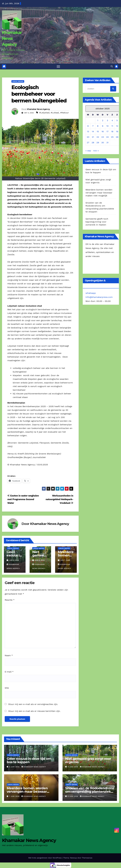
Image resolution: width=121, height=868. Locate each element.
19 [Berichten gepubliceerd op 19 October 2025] (117, 131)
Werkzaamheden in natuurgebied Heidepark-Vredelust (59, 499)
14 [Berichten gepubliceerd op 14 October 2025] (93, 131)
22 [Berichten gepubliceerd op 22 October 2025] (98, 137)
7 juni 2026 (15, 797)
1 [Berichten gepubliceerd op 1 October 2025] (98, 120)
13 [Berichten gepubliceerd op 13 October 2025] (88, 131)
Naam (9, 656)
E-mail (9, 672)
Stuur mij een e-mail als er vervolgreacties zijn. (33, 704)
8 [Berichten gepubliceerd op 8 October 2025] (98, 126)
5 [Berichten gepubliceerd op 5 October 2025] (117, 120)
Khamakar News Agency (12, 38)
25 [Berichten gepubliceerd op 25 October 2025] (112, 137)
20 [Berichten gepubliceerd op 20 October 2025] (88, 137)
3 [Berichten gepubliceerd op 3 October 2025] (107, 120)
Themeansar (87, 858)
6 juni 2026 (73, 797)
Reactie (10, 600)
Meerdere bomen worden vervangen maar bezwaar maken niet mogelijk (99, 193)
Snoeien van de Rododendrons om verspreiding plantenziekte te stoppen (90, 792)
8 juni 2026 (73, 767)
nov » (96, 151)
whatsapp (91, 293)
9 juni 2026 (15, 767)
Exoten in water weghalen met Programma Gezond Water (23, 499)
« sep (88, 151)
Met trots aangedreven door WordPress (45, 858)
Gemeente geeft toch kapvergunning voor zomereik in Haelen (97, 222)
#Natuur (65, 113)
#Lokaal (55, 113)
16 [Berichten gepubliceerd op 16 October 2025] (103, 131)
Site (7, 688)
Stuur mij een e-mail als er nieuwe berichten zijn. (34, 711)
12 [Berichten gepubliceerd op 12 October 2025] (117, 126)
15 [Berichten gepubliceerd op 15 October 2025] (98, 131)
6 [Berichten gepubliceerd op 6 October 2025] (88, 126)
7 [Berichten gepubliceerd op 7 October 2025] (93, 126)
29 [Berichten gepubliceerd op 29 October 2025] (98, 143)
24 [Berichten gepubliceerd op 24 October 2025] (107, 137)
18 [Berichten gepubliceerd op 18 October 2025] (112, 131)
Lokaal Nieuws (18, 81)
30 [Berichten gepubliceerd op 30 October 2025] (103, 143)
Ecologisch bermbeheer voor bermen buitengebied (39, 94)
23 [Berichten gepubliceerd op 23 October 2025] (103, 137)
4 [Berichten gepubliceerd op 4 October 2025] (112, 120)
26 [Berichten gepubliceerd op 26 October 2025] (117, 137)
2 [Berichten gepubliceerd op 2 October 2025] (103, 120)
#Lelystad (44, 113)
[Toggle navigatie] (58, 67)
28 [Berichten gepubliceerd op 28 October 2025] (93, 143)
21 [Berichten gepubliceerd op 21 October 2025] (93, 137)
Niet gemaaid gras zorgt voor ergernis (88, 760)
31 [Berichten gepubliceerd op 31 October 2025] (107, 143)
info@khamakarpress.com (99, 297)
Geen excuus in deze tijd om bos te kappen (29, 760)
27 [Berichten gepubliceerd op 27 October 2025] (88, 143)
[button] (112, 66)
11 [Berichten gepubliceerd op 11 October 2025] (112, 126)
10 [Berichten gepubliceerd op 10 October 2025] (107, 126)
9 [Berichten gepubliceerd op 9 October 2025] (103, 126)
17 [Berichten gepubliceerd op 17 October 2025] (107, 131)
